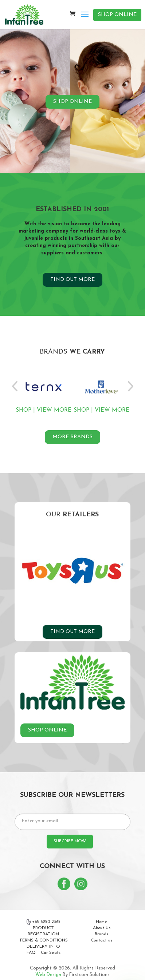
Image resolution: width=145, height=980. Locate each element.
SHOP (23, 410)
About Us (102, 928)
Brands (101, 934)
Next (130, 386)
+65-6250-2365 (44, 922)
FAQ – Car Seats (44, 953)
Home (101, 922)
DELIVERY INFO (43, 947)
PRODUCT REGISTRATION (43, 931)
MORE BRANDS (72, 437)
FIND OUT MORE (72, 280)
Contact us (101, 940)
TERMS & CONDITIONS (44, 940)
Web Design (48, 975)
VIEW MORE (54, 410)
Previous (15, 386)
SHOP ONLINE (117, 15)
